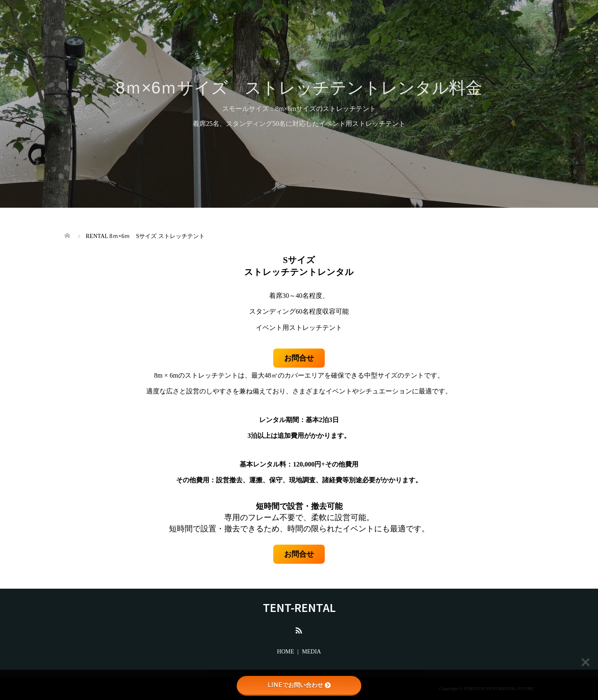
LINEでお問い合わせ (299, 685)
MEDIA (311, 652)
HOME (286, 652)
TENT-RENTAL (299, 607)
